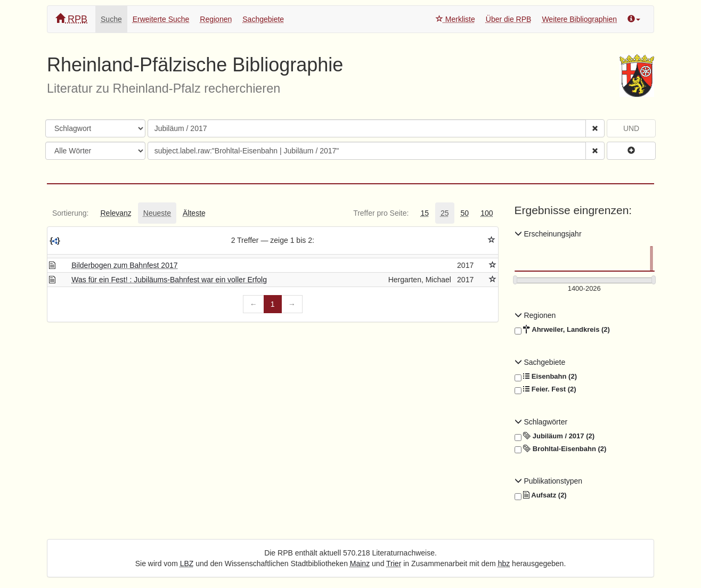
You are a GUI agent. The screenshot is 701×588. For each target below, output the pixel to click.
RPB (71, 19)
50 (465, 213)
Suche (111, 19)
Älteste (194, 213)
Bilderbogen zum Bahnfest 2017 (124, 265)
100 (487, 213)
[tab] (70, 213)
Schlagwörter (541, 422)
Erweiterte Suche (161, 19)
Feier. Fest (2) (545, 389)
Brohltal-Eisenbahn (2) (561, 449)
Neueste (157, 213)
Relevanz (116, 213)
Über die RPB (509, 19)
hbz (504, 563)
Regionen (216, 19)
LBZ (187, 563)
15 (425, 213)
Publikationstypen (549, 481)
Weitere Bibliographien (579, 19)
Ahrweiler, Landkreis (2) (562, 330)
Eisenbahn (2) (546, 377)
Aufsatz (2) (541, 495)
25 (445, 213)
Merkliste (455, 19)
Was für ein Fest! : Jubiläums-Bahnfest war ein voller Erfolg (169, 280)
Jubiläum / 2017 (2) (555, 436)
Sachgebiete (263, 19)
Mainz (360, 563)
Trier (394, 563)
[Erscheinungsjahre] (585, 289)
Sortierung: (70, 213)
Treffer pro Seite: (381, 213)
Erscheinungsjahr (548, 234)
